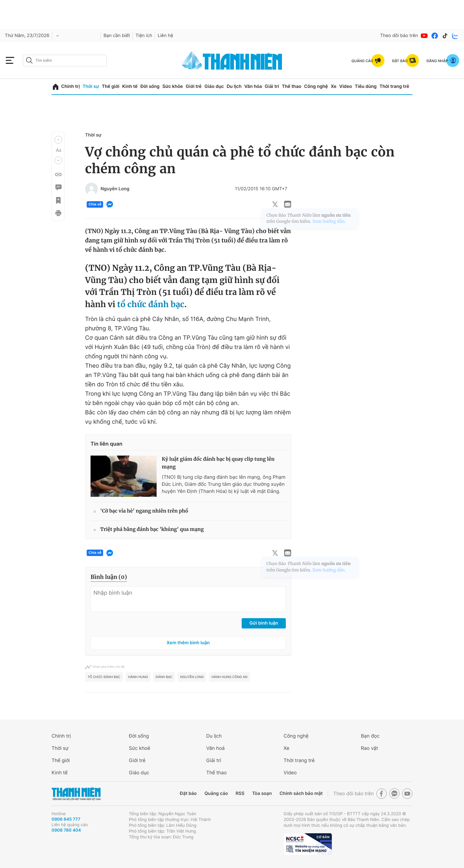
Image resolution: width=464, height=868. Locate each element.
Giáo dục (214, 86)
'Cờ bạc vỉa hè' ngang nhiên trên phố (144, 511)
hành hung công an (229, 677)
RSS (240, 793)
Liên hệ (165, 36)
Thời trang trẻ (394, 86)
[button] (58, 140)
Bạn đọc (370, 736)
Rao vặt (369, 748)
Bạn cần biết (117, 36)
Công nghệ (316, 86)
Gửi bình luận (264, 623)
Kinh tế (130, 86)
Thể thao (292, 86)
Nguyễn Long (192, 677)
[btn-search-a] (29, 60)
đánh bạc (164, 677)
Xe (333, 86)
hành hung (138, 677)
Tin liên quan (106, 444)
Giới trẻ (193, 86)
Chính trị (71, 86)
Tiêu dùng (366, 86)
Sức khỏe (173, 86)
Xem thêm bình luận (188, 643)
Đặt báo (188, 793)
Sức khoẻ (140, 748)
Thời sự (91, 86)
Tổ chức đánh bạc (104, 677)
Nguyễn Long (115, 189)
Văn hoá (215, 748)
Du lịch (234, 86)
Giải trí (272, 86)
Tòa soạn (262, 793)
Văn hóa (253, 86)
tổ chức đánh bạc (151, 304)
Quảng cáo (216, 793)
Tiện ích (144, 36)
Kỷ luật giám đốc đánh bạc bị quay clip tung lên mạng (218, 463)
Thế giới (111, 86)
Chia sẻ (95, 204)
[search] (65, 61)
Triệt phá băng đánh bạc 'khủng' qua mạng (152, 529)
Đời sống (150, 86)
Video (346, 86)
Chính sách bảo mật (301, 793)
